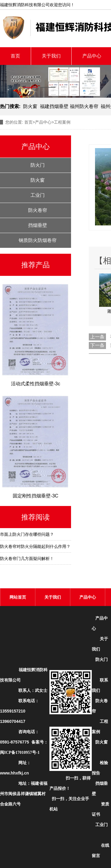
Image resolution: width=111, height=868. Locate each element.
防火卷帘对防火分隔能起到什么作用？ (35, 546)
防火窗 (30, 106)
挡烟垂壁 (38, 225)
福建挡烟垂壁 (54, 106)
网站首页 (18, 597)
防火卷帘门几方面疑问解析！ (27, 559)
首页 (15, 56)
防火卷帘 (38, 210)
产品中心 (43, 122)
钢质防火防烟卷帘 (38, 240)
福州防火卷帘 (84, 106)
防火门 (38, 165)
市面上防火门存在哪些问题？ (27, 534)
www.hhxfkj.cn (15, 773)
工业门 (38, 195)
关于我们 (51, 56)
